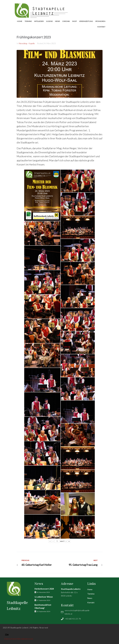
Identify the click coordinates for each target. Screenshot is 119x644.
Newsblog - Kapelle (27, 43)
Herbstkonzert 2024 (44, 589)
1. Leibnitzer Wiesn (44, 597)
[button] (7, 635)
